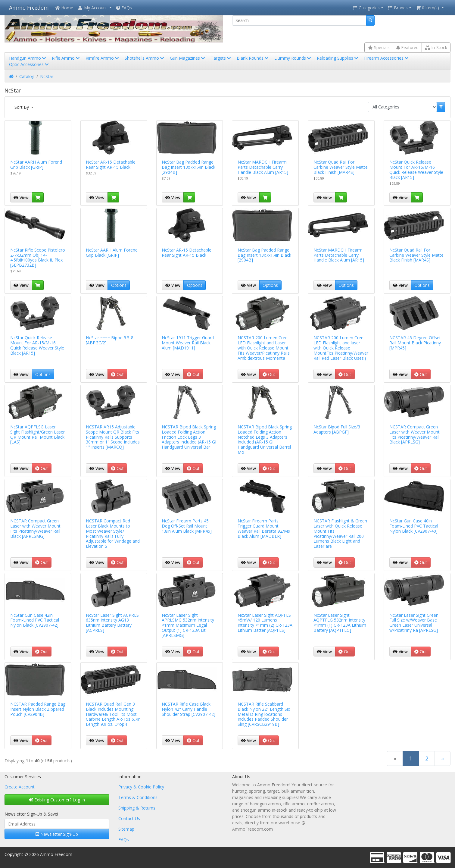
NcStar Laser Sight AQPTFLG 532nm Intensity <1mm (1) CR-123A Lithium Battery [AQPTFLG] (340, 623)
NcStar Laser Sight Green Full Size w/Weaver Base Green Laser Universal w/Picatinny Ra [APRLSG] (414, 623)
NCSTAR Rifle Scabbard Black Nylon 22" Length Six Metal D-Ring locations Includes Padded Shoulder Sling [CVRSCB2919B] (264, 714)
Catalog (27, 76)
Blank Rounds (253, 58)
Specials (379, 47)
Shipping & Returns (137, 808)
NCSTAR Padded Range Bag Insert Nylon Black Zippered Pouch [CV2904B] (38, 709)
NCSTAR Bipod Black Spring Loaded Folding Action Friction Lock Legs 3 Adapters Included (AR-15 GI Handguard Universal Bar (189, 437)
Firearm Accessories (387, 58)
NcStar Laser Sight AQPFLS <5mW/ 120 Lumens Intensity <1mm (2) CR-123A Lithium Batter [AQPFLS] (265, 623)
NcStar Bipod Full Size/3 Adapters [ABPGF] (337, 429)
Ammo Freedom (29, 8)
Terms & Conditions (138, 797)
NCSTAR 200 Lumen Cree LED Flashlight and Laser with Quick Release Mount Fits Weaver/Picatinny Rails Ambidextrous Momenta (264, 348)
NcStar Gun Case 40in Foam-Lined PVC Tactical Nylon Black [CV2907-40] (414, 526)
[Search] (299, 20)
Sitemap (126, 829)
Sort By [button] (22, 107)
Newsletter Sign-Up (57, 834)
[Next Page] (443, 758)
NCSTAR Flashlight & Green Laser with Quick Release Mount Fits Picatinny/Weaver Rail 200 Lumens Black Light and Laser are (340, 533)
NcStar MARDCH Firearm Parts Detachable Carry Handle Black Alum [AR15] (263, 167)
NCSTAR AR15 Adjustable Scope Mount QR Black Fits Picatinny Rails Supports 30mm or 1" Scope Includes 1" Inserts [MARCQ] (113, 437)
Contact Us (129, 818)
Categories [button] (366, 8)
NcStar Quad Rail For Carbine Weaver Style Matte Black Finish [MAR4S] (341, 167)
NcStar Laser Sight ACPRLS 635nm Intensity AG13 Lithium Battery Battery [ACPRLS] (112, 623)
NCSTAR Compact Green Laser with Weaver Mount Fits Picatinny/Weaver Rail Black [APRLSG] (414, 434)
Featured (407, 47)
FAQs (124, 8)
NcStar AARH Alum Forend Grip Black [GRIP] (36, 165)
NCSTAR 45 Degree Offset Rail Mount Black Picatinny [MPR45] (415, 343)
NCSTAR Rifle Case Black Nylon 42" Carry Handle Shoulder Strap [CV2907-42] (189, 709)
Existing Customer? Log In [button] (57, 800)
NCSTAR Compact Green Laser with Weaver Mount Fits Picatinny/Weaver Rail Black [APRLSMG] (35, 528)
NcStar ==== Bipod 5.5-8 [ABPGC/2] (110, 340)
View (21, 197)
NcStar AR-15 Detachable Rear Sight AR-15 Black (111, 165)
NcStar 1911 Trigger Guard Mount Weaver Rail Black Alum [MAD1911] (188, 343)
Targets (221, 58)
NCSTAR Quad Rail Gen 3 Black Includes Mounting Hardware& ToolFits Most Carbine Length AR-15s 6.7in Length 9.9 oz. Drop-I (113, 714)
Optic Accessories (29, 64)
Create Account (20, 787)
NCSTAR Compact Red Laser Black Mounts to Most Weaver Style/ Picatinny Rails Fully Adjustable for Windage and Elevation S (113, 533)
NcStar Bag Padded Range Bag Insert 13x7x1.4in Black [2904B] (189, 167)
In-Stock (436, 47)
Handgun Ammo (28, 58)
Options (119, 285)
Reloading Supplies (338, 58)
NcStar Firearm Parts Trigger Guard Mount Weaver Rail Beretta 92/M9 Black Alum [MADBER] (264, 528)
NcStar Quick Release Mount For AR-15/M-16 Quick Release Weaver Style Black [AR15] (416, 169)
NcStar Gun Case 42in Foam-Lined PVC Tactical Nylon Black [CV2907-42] (35, 620)
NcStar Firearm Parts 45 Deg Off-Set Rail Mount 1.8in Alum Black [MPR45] (187, 526)
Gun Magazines (188, 58)
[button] (95, 8)
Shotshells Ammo (145, 58)
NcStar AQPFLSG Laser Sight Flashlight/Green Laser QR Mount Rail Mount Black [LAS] (37, 434)
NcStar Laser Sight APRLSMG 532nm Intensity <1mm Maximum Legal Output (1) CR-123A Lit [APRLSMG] (188, 625)
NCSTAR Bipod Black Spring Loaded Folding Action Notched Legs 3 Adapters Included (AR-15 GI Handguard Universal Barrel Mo (265, 439)
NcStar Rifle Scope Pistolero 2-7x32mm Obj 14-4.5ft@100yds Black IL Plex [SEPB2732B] (38, 257)
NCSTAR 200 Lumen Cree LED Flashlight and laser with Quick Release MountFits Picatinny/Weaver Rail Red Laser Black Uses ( (341, 348)
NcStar (47, 76)
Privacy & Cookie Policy (141, 787)
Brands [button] (398, 8)
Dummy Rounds (293, 58)
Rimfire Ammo (103, 58)
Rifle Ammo (66, 58)
